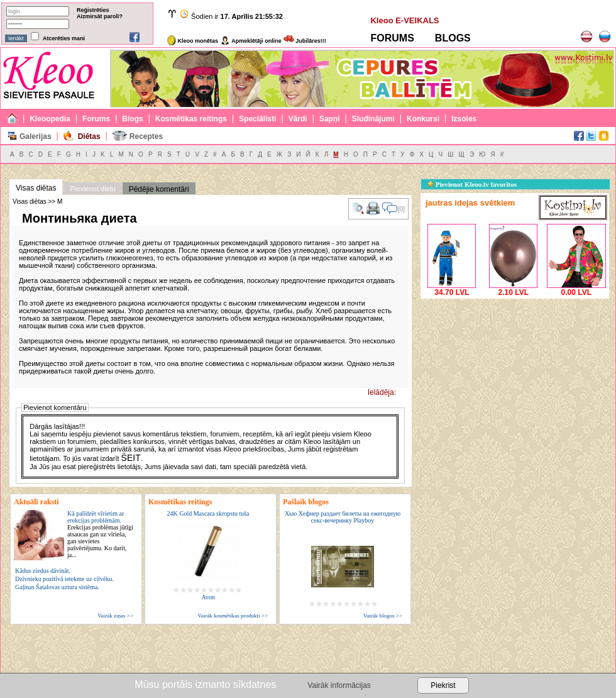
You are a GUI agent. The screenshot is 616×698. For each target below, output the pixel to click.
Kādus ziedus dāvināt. (43, 571)
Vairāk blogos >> (383, 616)
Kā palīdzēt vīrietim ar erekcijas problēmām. (100, 534)
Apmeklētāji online (251, 41)
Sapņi (330, 119)
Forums (96, 119)
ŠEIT (131, 458)
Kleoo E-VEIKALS (404, 20)
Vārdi (298, 119)
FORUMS (392, 38)
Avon (208, 597)
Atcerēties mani (64, 38)
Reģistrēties (93, 10)
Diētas (89, 136)
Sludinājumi (373, 119)
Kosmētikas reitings (191, 119)
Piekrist (443, 685)
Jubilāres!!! (305, 41)
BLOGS (453, 38)
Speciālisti (257, 119)
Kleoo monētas (193, 41)
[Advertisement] (515, 380)
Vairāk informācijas (339, 685)
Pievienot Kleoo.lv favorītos (472, 184)
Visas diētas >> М (37, 202)
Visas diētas (36, 188)
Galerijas (36, 136)
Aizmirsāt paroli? (100, 16)
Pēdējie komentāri (159, 189)
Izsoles (464, 119)
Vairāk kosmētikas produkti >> (233, 616)
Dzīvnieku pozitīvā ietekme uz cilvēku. (64, 579)
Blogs (132, 119)
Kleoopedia (50, 119)
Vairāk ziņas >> (115, 616)
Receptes (146, 136)
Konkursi (423, 119)
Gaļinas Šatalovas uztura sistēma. (57, 587)
